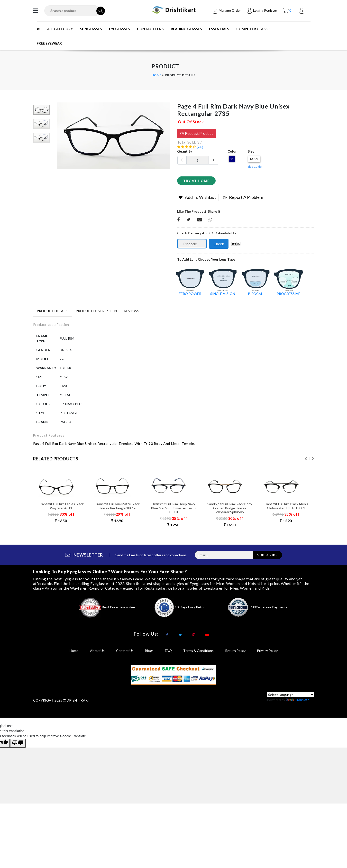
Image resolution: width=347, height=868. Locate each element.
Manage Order (227, 10)
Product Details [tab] (53, 311)
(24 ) (190, 147)
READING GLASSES (186, 29)
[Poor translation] (18, 745)
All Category (60, 29)
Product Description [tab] (96, 311)
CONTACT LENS (150, 29)
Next (313, 460)
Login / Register (262, 10)
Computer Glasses (254, 29)
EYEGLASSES (119, 29)
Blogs (149, 653)
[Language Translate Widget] (291, 697)
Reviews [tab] (132, 311)
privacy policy (267, 653)
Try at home (196, 181)
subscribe (267, 557)
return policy (235, 653)
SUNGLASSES (91, 29)
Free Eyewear (49, 43)
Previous (306, 460)
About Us (97, 653)
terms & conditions (198, 653)
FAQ (168, 653)
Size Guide (255, 167)
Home (156, 75)
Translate (298, 702)
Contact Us (125, 653)
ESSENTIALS (219, 29)
